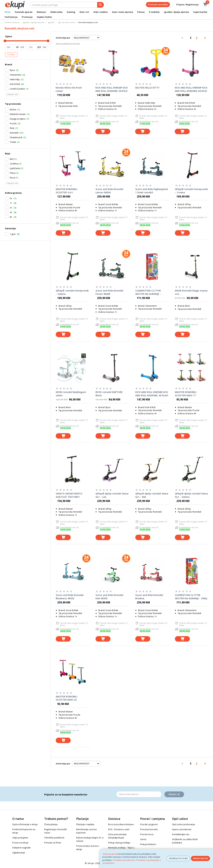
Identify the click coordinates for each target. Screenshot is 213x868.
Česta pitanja (51, 824)
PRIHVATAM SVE (200, 858)
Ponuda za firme (53, 843)
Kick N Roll (15, 84)
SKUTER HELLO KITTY (147, 88)
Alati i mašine (101, 12)
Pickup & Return (148, 844)
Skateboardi (16, 137)
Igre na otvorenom (67, 22)
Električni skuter (18, 114)
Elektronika (56, 12)
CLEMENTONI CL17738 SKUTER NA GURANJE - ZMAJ (191, 597)
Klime (8, 12)
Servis (143, 839)
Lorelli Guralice (17, 89)
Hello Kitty (15, 79)
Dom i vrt (84, 12)
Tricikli (13, 142)
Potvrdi (11, 55)
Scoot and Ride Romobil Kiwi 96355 (109, 597)
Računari (41, 12)
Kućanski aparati (24, 12)
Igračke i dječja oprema (176, 12)
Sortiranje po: (63, 38)
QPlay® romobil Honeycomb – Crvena (191, 191)
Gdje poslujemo (20, 838)
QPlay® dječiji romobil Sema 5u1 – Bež (152, 495)
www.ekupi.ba (110, 854)
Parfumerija (11, 17)
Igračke (51, 22)
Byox (12, 70)
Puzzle (13, 123)
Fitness (141, 12)
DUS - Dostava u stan (119, 829)
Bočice (13, 109)
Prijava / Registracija (185, 5)
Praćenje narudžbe (158, 4)
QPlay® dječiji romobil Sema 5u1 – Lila (112, 495)
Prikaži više (12, 95)
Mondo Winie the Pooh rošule (69, 89)
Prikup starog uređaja (119, 843)
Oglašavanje (19, 853)
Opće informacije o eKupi (25, 824)
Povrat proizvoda (149, 829)
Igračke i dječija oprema (34, 22)
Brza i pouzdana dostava (121, 824)
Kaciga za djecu (18, 119)
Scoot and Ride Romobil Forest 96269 (109, 292)
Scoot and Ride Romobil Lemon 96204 (109, 191)
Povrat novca (147, 834)
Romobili (14, 133)
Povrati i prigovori (149, 824)
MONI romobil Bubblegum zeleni (71, 394)
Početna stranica (12, 22)
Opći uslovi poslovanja (183, 824)
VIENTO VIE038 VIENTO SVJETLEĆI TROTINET (69, 495)
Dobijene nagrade (21, 848)
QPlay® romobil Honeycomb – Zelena (72, 292)
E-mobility (154, 12)
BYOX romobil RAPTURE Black (109, 394)
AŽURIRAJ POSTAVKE (178, 858)
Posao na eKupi (20, 843)
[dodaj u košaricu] (63, 131)
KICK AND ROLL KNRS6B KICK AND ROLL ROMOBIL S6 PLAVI (152, 394)
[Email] (139, 794)
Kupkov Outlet (44, 17)
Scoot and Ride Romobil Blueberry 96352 (70, 597)
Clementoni (16, 75)
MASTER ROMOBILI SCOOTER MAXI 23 (66, 698)
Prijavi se (174, 794)
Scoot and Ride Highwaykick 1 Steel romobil (152, 191)
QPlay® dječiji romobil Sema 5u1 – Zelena (191, 495)
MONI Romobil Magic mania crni (191, 292)
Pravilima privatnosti (124, 860)
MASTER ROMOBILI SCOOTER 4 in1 (66, 191)
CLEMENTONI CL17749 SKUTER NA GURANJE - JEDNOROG (148, 292)
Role (12, 128)
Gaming (71, 12)
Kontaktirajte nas (181, 834)
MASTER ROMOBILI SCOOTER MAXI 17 (186, 394)
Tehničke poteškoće (54, 838)
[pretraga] (101, 5)
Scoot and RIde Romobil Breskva (149, 597)
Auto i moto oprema (122, 12)
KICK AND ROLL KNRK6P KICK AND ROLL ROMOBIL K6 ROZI (191, 89)
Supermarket (200, 12)
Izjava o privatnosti (182, 829)
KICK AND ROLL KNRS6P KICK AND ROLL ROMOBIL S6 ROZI (112, 89)
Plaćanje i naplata (85, 824)
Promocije (27, 17)
